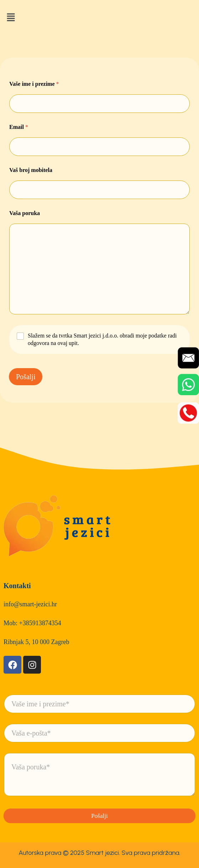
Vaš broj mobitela (31, 170)
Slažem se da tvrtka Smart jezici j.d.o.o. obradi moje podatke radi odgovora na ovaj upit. (102, 339)
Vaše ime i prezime (34, 84)
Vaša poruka (25, 213)
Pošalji (26, 377)
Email (19, 127)
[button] (11, 18)
